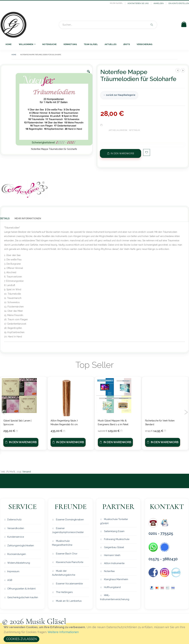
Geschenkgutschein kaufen (23, 597)
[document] (95, 633)
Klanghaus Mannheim (116, 579)
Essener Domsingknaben (70, 520)
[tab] (7, 218)
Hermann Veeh (112, 555)
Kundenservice (16, 537)
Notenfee (109, 571)
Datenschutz (14, 520)
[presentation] (3, 411)
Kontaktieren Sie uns (138, 3)
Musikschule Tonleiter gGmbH (114, 521)
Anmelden (159, 3)
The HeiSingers (64, 592)
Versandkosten (16, 528)
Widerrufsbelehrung (19, 563)
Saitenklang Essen (114, 531)
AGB (10, 580)
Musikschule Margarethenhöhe (62, 543)
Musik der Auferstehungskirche (64, 573)
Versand (27, 472)
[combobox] (108, 25)
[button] (88, 74)
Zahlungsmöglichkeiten (21, 546)
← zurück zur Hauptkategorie (119, 95)
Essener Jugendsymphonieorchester (68, 530)
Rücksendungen (17, 554)
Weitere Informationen (63, 632)
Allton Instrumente (114, 563)
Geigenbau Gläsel (114, 547)
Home (14, 55)
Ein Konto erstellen (179, 3)
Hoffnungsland (112, 587)
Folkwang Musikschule (116, 539)
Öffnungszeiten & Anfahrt (21, 589)
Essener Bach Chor (66, 554)
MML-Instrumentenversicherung (115, 597)
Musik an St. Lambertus (68, 601)
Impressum (13, 571)
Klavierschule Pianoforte (69, 562)
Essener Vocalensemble (69, 584)
